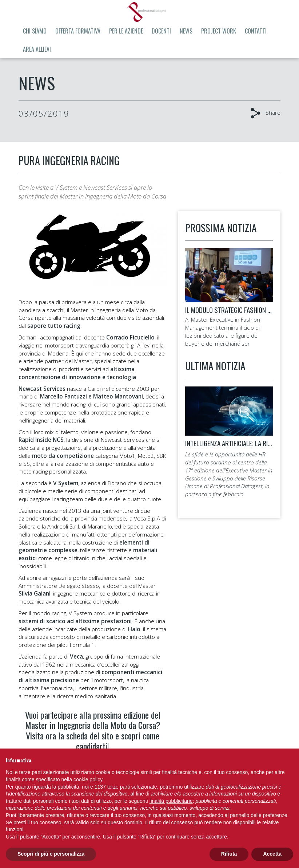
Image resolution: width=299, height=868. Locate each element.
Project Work (219, 31)
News (186, 31)
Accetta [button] (272, 854)
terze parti (119, 787)
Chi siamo (35, 31)
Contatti (256, 31)
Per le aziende (126, 31)
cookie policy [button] (88, 779)
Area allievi (37, 49)
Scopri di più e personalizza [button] (51, 854)
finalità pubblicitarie (171, 801)
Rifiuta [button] (229, 854)
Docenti (161, 31)
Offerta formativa (78, 31)
